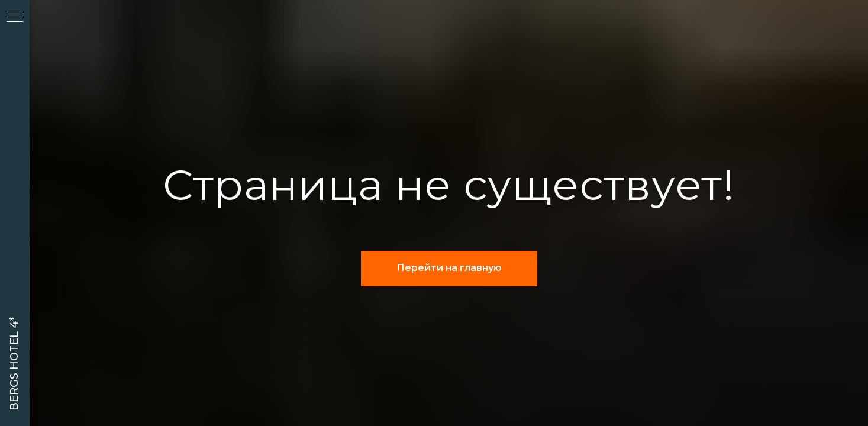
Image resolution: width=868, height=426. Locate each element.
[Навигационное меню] (15, 18)
